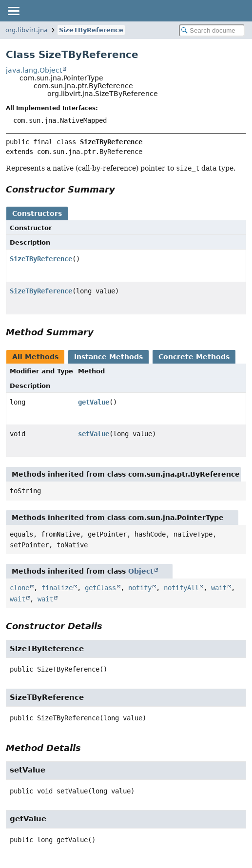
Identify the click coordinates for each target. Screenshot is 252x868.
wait (219, 588)
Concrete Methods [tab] (194, 357)
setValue (94, 434)
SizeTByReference (91, 30)
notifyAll (181, 588)
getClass (100, 588)
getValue (94, 402)
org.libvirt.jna (27, 30)
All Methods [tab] (35, 357)
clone (19, 588)
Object (141, 571)
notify (140, 588)
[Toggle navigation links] (13, 11)
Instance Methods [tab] (108, 357)
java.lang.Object (34, 70)
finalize (57, 588)
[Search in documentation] (212, 30)
